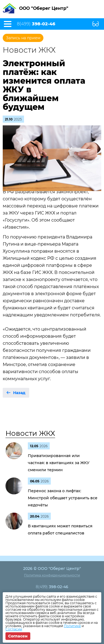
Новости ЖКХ (30, 433)
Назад (19, 393)
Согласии (14, 629)
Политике (72, 626)
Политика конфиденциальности (52, 575)
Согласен (18, 636)
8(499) (36, 24)
